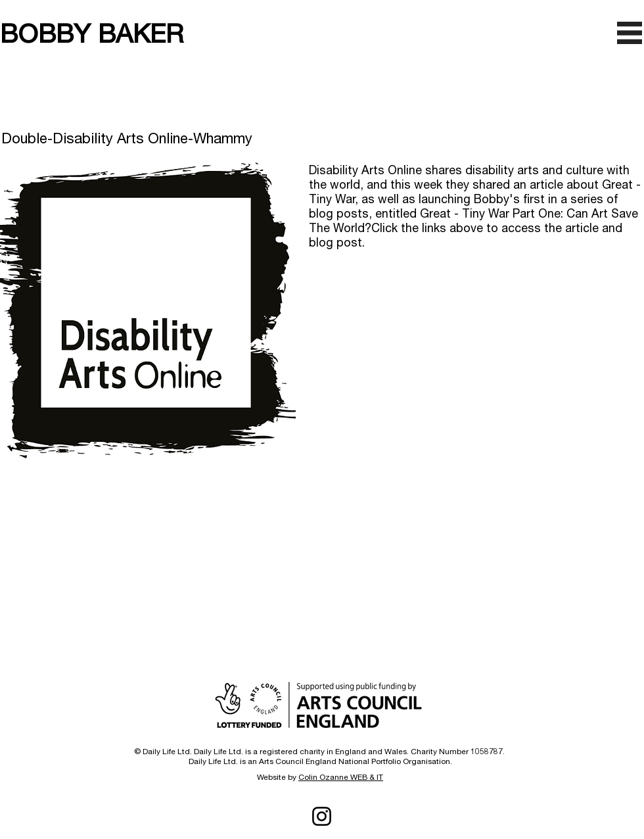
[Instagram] (322, 816)
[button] (630, 33)
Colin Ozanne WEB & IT (341, 777)
